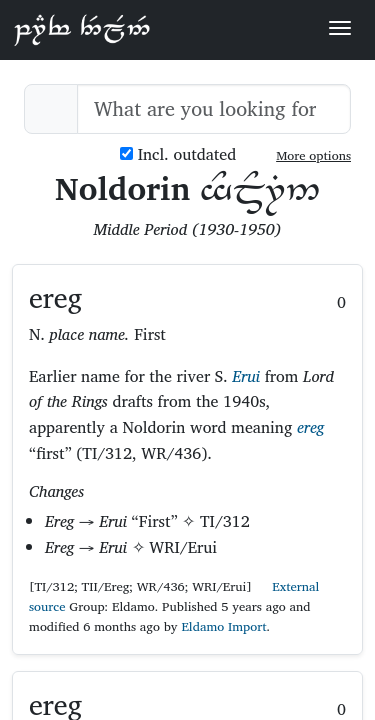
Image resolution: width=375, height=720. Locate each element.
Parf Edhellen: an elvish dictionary (82, 29)
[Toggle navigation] (340, 28)
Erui (246, 376)
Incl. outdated (178, 154)
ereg (310, 427)
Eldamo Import (223, 626)
